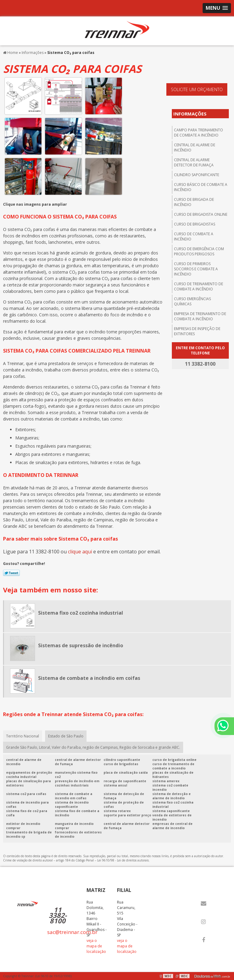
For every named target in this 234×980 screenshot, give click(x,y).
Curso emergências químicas (192, 301)
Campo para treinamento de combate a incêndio (199, 133)
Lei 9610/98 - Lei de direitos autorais (123, 860)
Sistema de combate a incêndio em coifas (89, 678)
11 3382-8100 (58, 915)
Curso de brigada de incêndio (194, 202)
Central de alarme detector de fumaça (194, 162)
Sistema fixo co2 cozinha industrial (81, 613)
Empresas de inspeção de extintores (197, 331)
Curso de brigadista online (201, 214)
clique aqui (80, 552)
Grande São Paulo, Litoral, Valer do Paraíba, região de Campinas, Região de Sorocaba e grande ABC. (93, 747)
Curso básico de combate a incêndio (201, 187)
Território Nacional (23, 736)
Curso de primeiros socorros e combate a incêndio (196, 269)
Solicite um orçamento (197, 89)
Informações (190, 114)
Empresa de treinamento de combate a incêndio (200, 316)
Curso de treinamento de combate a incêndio (199, 286)
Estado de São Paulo (66, 736)
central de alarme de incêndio (195, 147)
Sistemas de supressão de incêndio (81, 645)
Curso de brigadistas (195, 224)
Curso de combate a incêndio (194, 236)
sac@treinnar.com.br (72, 932)
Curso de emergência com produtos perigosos (199, 251)
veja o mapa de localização (96, 946)
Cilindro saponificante (197, 175)
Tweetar (11, 573)
